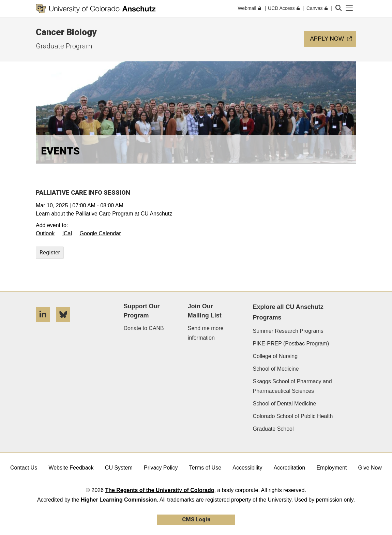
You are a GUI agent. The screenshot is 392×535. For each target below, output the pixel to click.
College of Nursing (275, 356)
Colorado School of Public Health (293, 416)
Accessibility (247, 468)
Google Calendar (100, 233)
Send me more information (206, 333)
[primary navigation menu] (349, 8)
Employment (331, 468)
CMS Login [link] (196, 519)
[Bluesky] (66, 325)
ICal (67, 233)
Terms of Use (205, 468)
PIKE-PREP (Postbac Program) (291, 344)
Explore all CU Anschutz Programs (288, 312)
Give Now (370, 468)
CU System (119, 468)
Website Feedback (71, 468)
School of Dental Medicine (284, 404)
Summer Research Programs (288, 331)
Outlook (45, 233)
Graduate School (273, 429)
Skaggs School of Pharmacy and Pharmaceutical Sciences (292, 386)
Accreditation (290, 468)
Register (50, 252)
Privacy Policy (161, 468)
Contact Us (24, 468)
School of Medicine (276, 369)
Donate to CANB (144, 328)
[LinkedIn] (45, 325)
